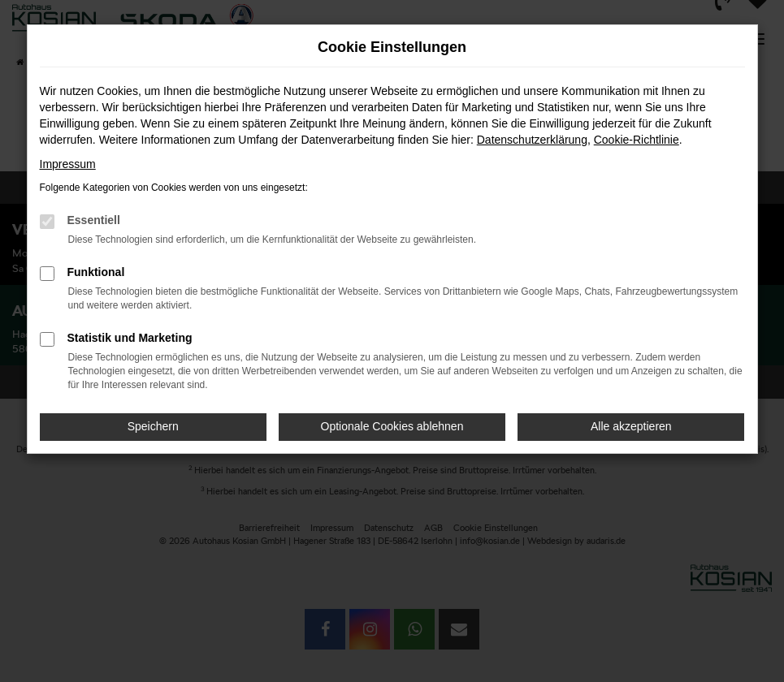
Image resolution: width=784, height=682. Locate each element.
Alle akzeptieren (631, 426)
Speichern (153, 426)
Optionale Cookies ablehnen (392, 426)
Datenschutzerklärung (532, 140)
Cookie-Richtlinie (637, 140)
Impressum (68, 164)
